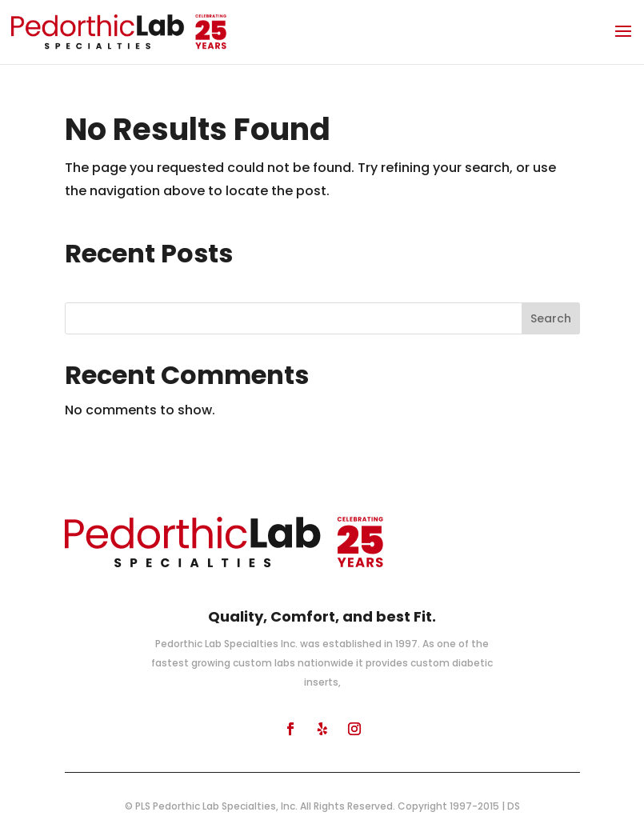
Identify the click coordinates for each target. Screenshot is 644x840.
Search (551, 318)
